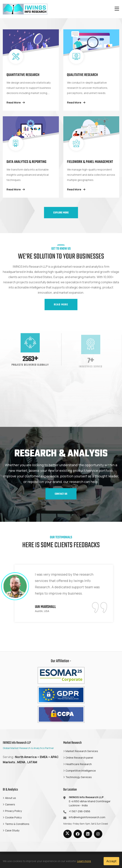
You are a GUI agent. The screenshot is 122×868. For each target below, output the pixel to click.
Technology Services (79, 777)
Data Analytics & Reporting (26, 162)
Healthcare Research (79, 764)
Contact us (61, 494)
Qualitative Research (83, 75)
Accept (111, 861)
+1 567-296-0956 (80, 811)
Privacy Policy (13, 811)
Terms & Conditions (17, 824)
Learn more (84, 861)
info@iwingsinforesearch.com (87, 817)
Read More (16, 102)
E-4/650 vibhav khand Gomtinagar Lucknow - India (90, 801)
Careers (10, 804)
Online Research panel (79, 758)
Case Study (12, 830)
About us (10, 798)
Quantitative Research (23, 75)
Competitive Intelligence (81, 771)
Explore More (61, 213)
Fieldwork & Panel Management (90, 162)
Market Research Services (82, 751)
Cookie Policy (13, 817)
